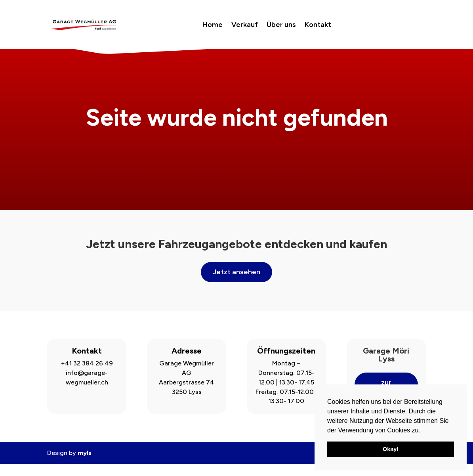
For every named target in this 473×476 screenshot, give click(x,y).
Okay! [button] (391, 449)
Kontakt (318, 25)
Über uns (281, 25)
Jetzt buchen (390, 24)
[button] (423, 431)
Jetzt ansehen (236, 285)
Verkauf (245, 25)
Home (213, 25)
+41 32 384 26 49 (87, 376)
